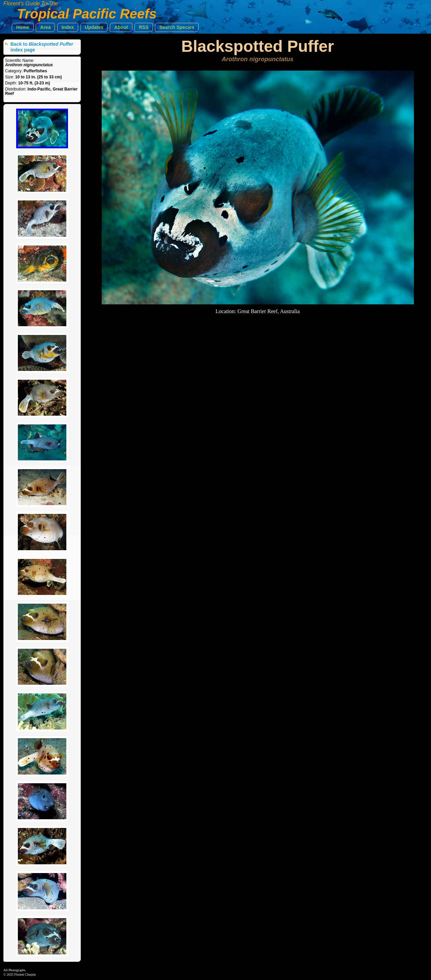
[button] (23, 27)
